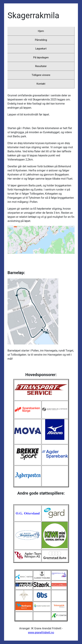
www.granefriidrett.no (41, 632)
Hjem (41, 31)
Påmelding (41, 40)
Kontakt (41, 84)
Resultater (41, 66)
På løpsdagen (41, 57)
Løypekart (41, 49)
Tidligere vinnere (41, 75)
